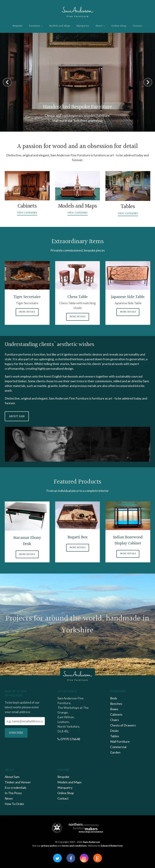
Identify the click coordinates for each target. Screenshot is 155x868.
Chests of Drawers (123, 725)
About (100, 26)
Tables (115, 736)
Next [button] (148, 82)
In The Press (13, 793)
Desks (114, 731)
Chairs (115, 720)
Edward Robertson (112, 846)
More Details (27, 312)
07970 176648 (70, 739)
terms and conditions (74, 846)
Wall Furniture (120, 741)
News (9, 798)
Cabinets (116, 714)
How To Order (14, 804)
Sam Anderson (91, 842)
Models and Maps (60, 26)
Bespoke (18, 26)
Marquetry (83, 26)
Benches (116, 704)
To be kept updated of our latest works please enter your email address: (22, 707)
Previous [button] (7, 82)
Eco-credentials (16, 788)
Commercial (118, 747)
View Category (27, 213)
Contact (138, 26)
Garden (115, 752)
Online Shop (119, 26)
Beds (114, 698)
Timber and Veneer (18, 782)
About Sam (17, 416)
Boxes (114, 709)
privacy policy (49, 846)
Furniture (36, 26)
